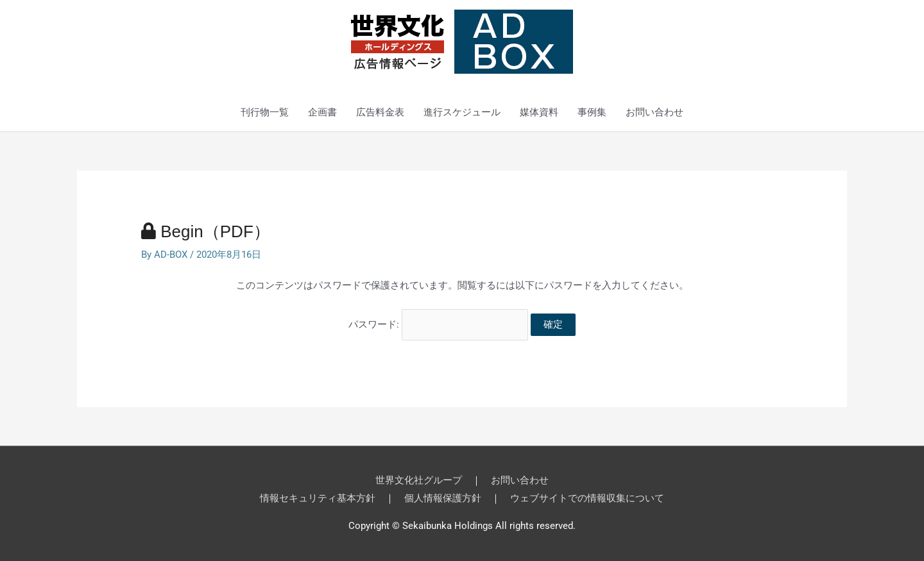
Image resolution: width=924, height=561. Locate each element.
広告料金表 (380, 112)
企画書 (322, 112)
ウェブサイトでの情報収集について (587, 498)
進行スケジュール (462, 112)
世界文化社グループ (419, 480)
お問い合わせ (654, 112)
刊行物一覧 (265, 112)
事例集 (592, 112)
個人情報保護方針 (443, 498)
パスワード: (439, 324)
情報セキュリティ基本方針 (318, 498)
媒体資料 (539, 112)
